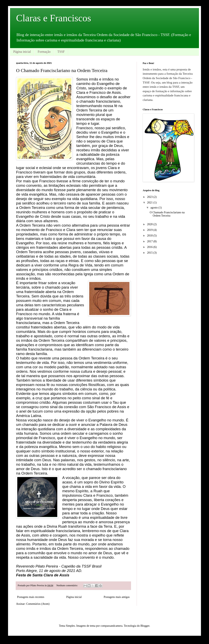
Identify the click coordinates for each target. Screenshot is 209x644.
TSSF (61, 52)
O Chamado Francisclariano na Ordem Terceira (62, 70)
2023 (150, 197)
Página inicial (22, 52)
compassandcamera (111, 626)
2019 (150, 230)
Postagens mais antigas (117, 597)
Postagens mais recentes (31, 597)
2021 (150, 203)
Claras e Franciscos (54, 18)
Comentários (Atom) (38, 604)
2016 (150, 247)
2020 (150, 224)
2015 (150, 253)
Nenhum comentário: (67, 585)
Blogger (145, 626)
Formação (44, 52)
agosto (154, 208)
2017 (150, 241)
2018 (150, 236)
